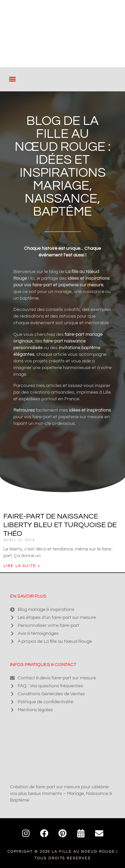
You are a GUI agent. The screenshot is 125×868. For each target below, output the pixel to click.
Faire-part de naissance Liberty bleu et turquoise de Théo (60, 525)
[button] (12, 79)
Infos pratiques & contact (43, 665)
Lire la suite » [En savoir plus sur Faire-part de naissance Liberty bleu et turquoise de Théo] (22, 566)
